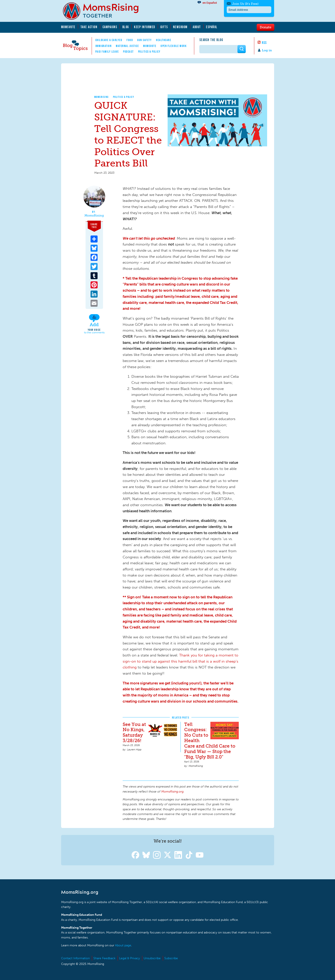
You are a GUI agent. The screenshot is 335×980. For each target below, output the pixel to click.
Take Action (89, 27)
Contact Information (75, 958)
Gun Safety (144, 40)
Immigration (104, 46)
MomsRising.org (104, 11)
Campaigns (110, 27)
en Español (210, 3)
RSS (264, 43)
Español (212, 27)
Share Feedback (104, 958)
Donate (265, 27)
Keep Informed (145, 27)
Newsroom (180, 27)
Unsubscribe (152, 958)
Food (130, 40)
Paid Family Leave (107, 52)
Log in (267, 50)
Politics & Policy (149, 52)
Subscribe (171, 958)
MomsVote (68, 27)
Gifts (164, 27)
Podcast (128, 52)
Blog (126, 27)
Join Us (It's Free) (245, 4)
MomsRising (101, 97)
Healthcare (164, 40)
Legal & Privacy (130, 958)
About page (123, 945)
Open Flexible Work (174, 46)
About (197, 27)
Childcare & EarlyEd (109, 40)
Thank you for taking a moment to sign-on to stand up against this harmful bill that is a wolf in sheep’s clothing (180, 661)
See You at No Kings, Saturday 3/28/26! (134, 732)
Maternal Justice (127, 46)
